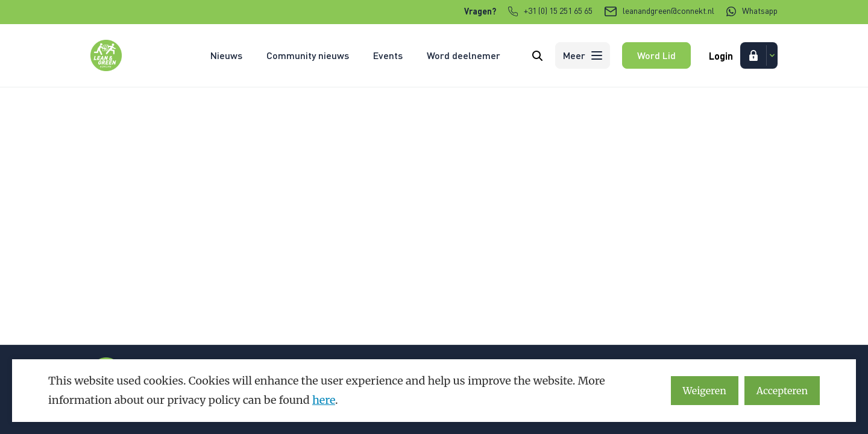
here (324, 400)
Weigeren (705, 391)
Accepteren (782, 391)
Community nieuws (308, 55)
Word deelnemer (464, 55)
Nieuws (226, 55)
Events (388, 55)
